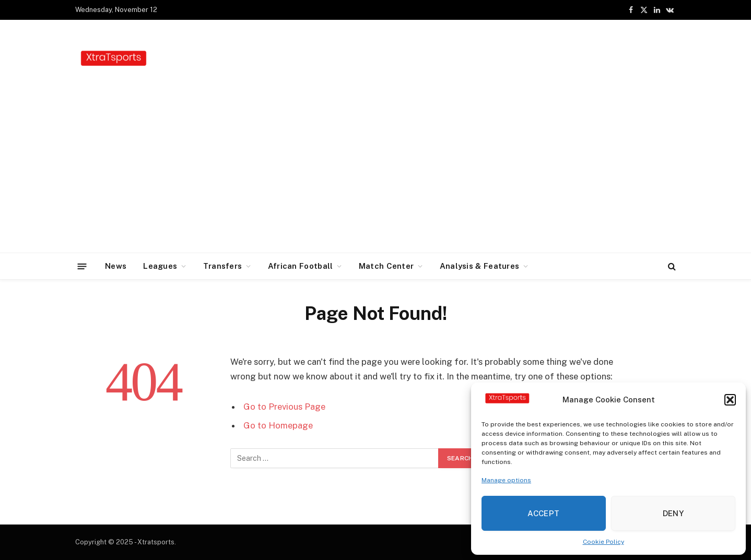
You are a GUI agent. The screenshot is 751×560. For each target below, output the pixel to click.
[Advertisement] (375, 174)
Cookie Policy (603, 542)
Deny (673, 513)
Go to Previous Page (284, 407)
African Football (301, 266)
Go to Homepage (278, 425)
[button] (730, 400)
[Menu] (82, 266)
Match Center (386, 266)
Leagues (160, 266)
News (116, 266)
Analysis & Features (480, 266)
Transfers (223, 266)
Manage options (506, 480)
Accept (544, 513)
